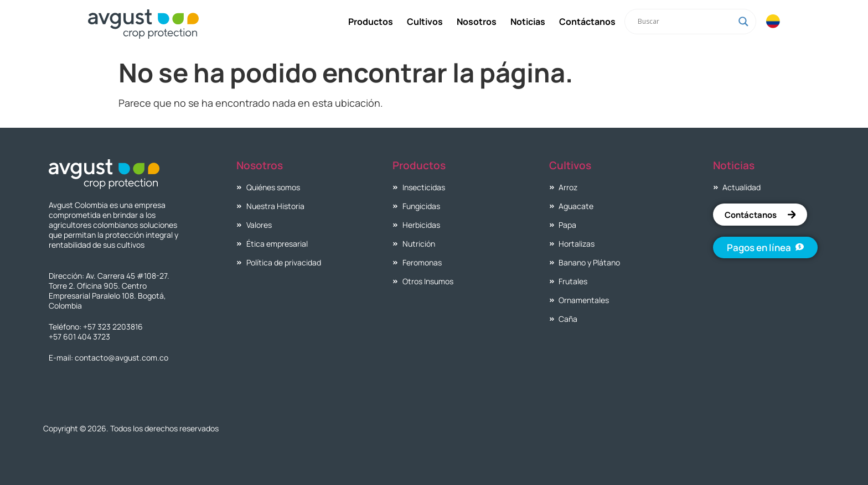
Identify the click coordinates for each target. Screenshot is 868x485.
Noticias (527, 22)
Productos (370, 22)
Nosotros (476, 22)
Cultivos (424, 22)
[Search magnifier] (743, 22)
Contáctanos (587, 22)
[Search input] (685, 22)
